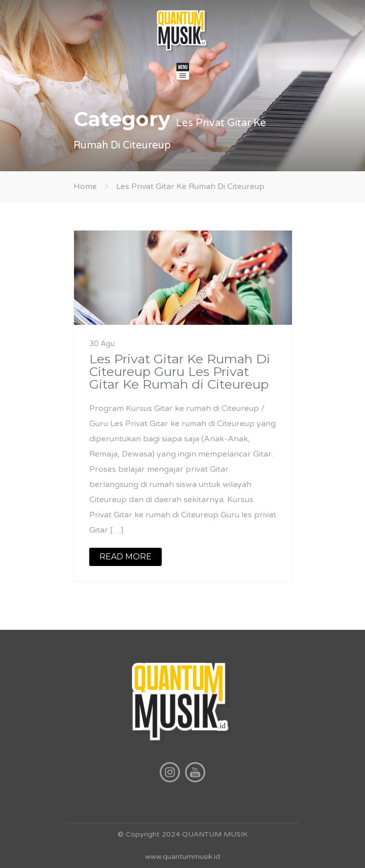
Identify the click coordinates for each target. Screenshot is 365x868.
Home (85, 186)
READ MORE (125, 557)
